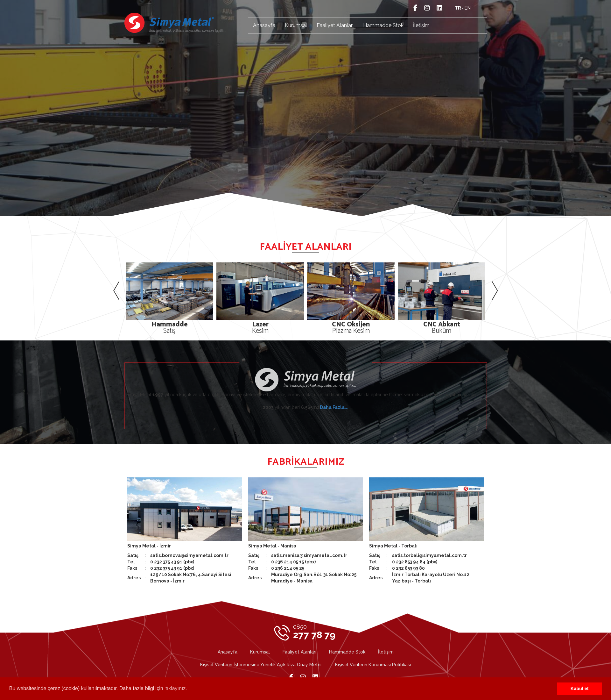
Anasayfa (264, 25)
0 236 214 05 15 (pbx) (293, 562)
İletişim (421, 25)
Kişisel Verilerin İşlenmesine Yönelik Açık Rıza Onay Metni (261, 665)
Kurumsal (296, 25)
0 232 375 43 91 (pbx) (172, 562)
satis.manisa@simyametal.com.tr (309, 555)
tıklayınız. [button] (176, 688)
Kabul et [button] (580, 689)
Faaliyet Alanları (335, 25)
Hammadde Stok (383, 25)
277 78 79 (314, 632)
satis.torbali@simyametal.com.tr (429, 555)
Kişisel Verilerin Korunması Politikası (373, 665)
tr (458, 8)
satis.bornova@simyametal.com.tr (189, 555)
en (468, 8)
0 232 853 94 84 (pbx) (415, 562)
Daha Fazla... (334, 407)
